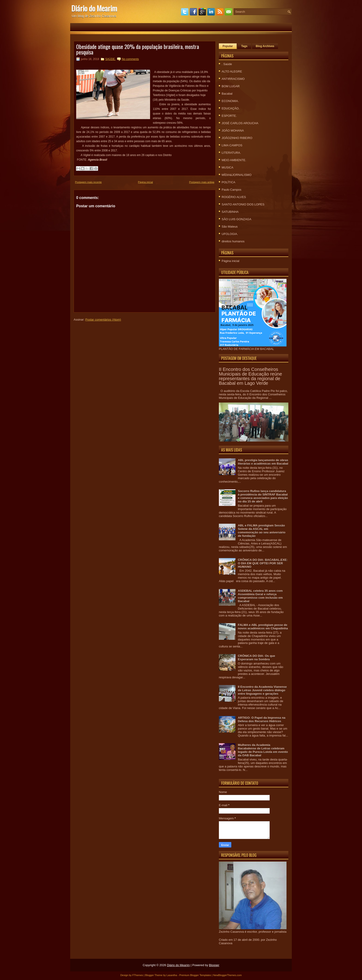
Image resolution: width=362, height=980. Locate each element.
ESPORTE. (229, 116)
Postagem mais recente (88, 182)
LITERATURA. (231, 153)
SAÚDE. (110, 59)
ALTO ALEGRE (232, 71)
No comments (130, 59)
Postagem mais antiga (202, 182)
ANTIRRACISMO (233, 79)
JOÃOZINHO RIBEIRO (237, 138)
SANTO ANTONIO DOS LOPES (243, 204)
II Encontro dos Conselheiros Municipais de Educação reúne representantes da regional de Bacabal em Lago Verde (250, 376)
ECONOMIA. (230, 101)
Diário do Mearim (94, 8)
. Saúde (227, 64)
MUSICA (228, 167)
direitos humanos (233, 241)
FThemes (138, 975)
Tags (244, 46)
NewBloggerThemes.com (227, 975)
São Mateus (230, 227)
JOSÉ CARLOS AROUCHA (240, 123)
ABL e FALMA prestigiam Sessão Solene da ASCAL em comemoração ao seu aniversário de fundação (262, 531)
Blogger (214, 965)
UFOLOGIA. (230, 234)
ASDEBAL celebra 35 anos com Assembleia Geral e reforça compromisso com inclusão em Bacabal (260, 596)
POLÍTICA (228, 182)
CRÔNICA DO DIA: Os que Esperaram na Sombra (256, 658)
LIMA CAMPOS (232, 145)
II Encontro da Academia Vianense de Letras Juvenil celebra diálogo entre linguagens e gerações (262, 690)
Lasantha (172, 975)
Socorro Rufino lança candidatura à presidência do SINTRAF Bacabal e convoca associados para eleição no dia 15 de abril (263, 496)
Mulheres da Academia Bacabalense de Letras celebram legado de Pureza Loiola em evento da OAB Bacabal (263, 750)
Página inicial (145, 182)
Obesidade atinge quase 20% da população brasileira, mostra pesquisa (138, 49)
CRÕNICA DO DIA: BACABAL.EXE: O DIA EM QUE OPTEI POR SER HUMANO (263, 563)
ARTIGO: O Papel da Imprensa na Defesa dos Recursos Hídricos (262, 719)
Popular (228, 46)
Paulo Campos (231, 190)
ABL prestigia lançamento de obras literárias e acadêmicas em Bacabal (263, 462)
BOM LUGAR (231, 86)
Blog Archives (265, 46)
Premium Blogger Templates (195, 975)
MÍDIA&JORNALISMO (237, 175)
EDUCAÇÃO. (231, 108)
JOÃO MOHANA (233, 131)
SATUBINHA (230, 212)
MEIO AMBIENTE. (234, 160)
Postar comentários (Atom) (103, 320)
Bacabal (227, 94)
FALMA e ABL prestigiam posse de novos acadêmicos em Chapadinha (263, 627)
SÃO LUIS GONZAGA (237, 219)
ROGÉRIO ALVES (234, 197)
